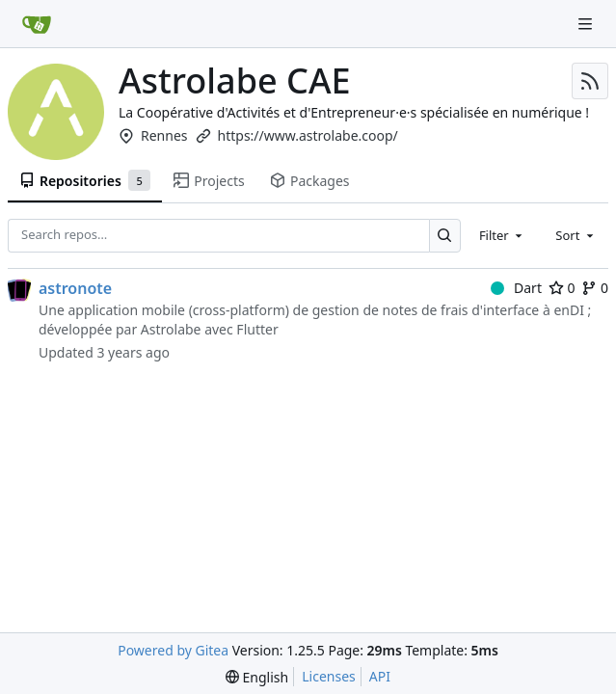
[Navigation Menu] (587, 24)
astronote (75, 288)
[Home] (37, 24)
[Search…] (445, 236)
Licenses (329, 676)
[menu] (257, 677)
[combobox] (502, 235)
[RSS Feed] (590, 81)
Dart (516, 288)
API (380, 676)
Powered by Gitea (173, 650)
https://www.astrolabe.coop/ (308, 135)
